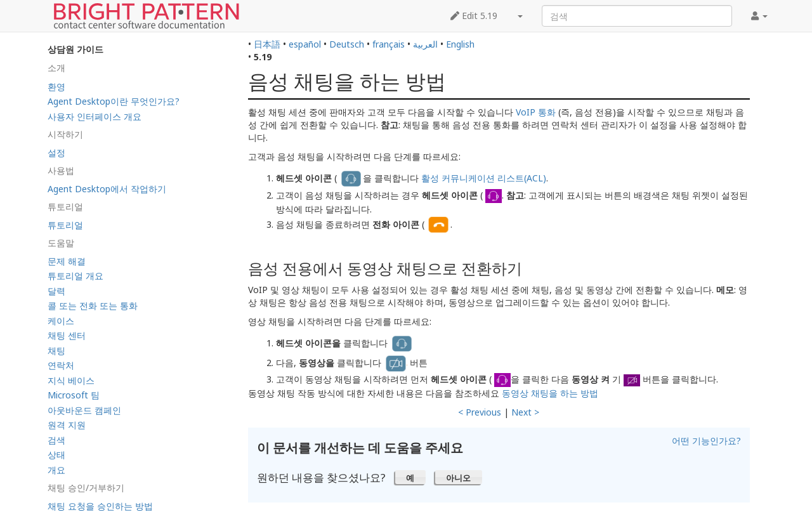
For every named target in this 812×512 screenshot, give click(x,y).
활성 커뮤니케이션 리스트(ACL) (484, 178)
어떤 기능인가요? (706, 441)
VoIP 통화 (536, 112)
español (305, 44)
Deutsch (347, 44)
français (389, 44)
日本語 (267, 44)
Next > (525, 412)
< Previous (480, 412)
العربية (425, 44)
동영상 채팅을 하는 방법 (550, 393)
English (460, 44)
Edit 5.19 (474, 16)
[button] (410, 477)
